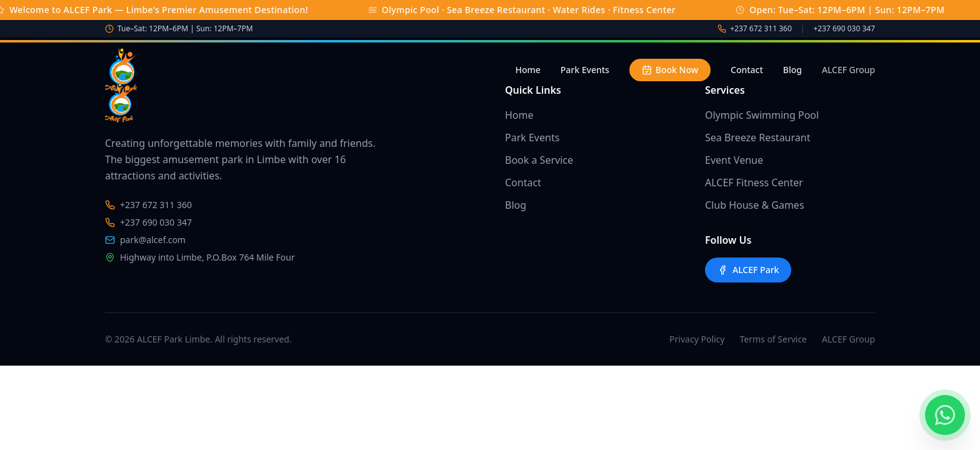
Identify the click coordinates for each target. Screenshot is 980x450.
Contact (747, 70)
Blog (792, 70)
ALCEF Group (848, 70)
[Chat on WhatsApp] (945, 415)
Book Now (670, 70)
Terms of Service (773, 339)
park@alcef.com (145, 240)
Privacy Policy (697, 339)
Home (527, 70)
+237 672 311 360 (761, 29)
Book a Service (539, 160)
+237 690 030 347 (844, 29)
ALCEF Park (748, 270)
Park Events (585, 70)
